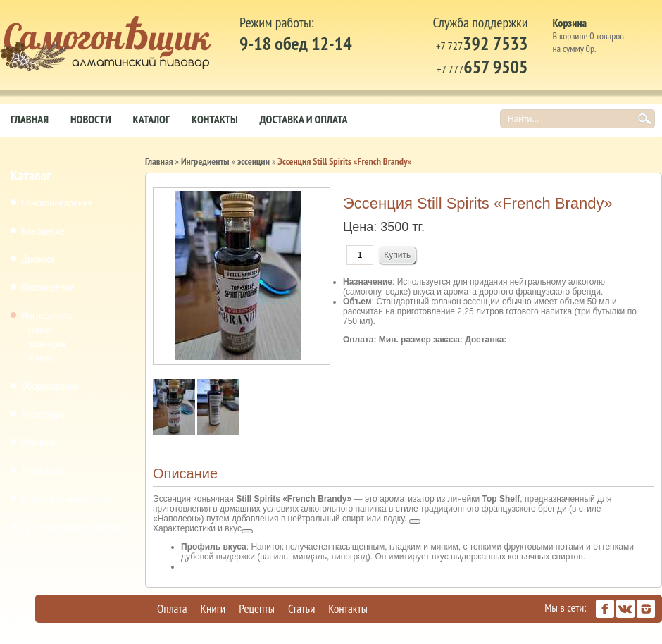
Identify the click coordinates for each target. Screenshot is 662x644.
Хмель (40, 357)
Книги (213, 609)
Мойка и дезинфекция (65, 498)
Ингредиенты (48, 315)
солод (40, 329)
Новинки (38, 442)
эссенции (47, 343)
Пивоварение (48, 287)
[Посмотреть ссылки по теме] (415, 521)
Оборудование (50, 385)
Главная (30, 119)
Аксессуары (44, 414)
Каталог (151, 119)
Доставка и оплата (304, 119)
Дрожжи (38, 259)
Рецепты (257, 609)
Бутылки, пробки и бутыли (73, 526)
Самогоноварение (57, 202)
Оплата (172, 609)
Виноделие (43, 230)
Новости (91, 119)
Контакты (215, 119)
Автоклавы (42, 470)
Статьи (301, 609)
